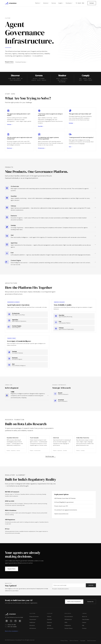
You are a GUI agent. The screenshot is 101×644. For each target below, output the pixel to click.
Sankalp (49, 625)
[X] (11, 621)
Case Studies (86, 619)
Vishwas (49, 617)
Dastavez (49, 622)
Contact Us (90, 602)
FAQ (83, 625)
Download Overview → (21, 62)
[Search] (80, 3)
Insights (60, 3)
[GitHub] (15, 621)
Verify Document (92, 641)
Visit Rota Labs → (50, 456)
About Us (85, 617)
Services (54, 3)
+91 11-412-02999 (12, 627)
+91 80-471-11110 (12, 625)
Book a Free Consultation (74, 602)
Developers (69, 3)
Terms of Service (74, 641)
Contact (92, 3)
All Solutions (33, 628)
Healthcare (32, 622)
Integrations (68, 625)
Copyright (83, 641)
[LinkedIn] (7, 621)
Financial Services (34, 617)
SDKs (66, 622)
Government (33, 619)
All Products (50, 628)
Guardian (49, 619)
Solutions (46, 3)
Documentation (69, 617)
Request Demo (9, 62)
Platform (37, 3)
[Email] (20, 621)
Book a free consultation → (12, 631)
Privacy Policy (64, 641)
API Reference (68, 619)
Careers (84, 622)
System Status (69, 628)
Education (32, 625)
